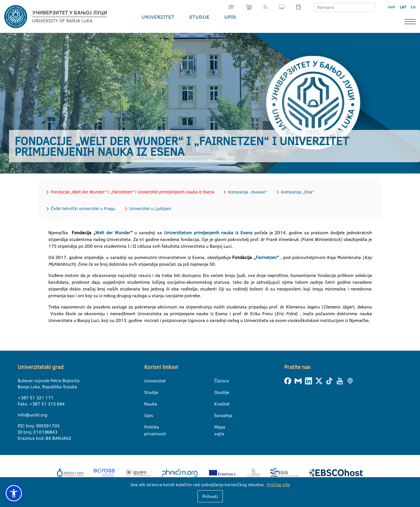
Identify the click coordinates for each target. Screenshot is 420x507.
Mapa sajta (218, 427)
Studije (199, 17)
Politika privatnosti (148, 427)
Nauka (148, 404)
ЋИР (391, 7)
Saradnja (218, 415)
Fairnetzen (266, 257)
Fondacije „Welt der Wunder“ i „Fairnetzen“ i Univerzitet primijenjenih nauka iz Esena (133, 192)
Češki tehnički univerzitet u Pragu (83, 209)
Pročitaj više (278, 485)
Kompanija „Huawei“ (248, 192)
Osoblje (218, 392)
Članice (218, 381)
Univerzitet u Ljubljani (150, 209)
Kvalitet (218, 404)
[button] (14, 493)
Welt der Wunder (113, 233)
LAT (403, 7)
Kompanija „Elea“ (298, 192)
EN (413, 7)
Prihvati (210, 496)
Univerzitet (158, 17)
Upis (230, 17)
